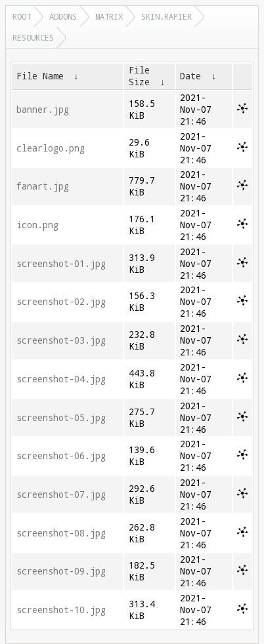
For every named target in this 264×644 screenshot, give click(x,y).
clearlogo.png (51, 148)
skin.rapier (166, 16)
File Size (139, 76)
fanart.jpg (43, 186)
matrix (109, 16)
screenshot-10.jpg (61, 610)
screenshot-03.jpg (61, 340)
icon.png (37, 225)
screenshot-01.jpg (61, 264)
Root (22, 16)
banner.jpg (43, 110)
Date (190, 76)
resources (33, 37)
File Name (40, 76)
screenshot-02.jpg (61, 302)
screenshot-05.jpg (61, 418)
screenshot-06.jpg (61, 456)
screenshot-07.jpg (61, 494)
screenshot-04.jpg (61, 379)
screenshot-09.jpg (61, 571)
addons (63, 16)
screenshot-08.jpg (61, 533)
